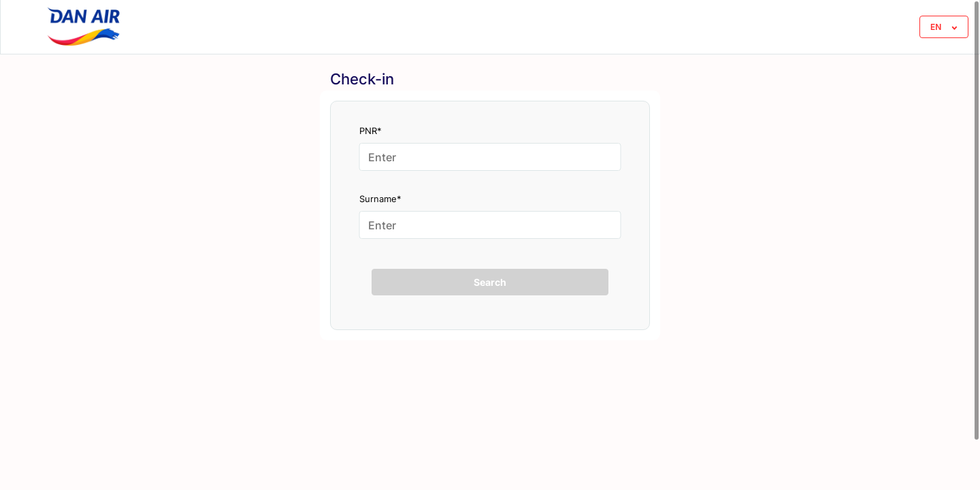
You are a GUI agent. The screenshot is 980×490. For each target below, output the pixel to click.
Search (490, 282)
